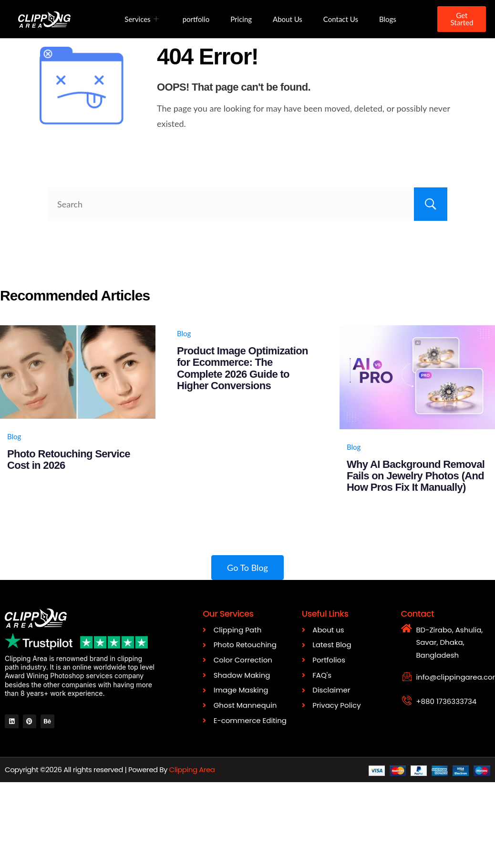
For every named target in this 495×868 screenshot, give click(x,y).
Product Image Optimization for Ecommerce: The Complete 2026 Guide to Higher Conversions (242, 368)
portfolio (196, 19)
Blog (14, 436)
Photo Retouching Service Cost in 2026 (69, 460)
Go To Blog (247, 568)
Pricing (241, 19)
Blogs (388, 19)
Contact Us (341, 19)
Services (141, 19)
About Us (288, 19)
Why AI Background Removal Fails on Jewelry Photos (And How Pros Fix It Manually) (416, 476)
